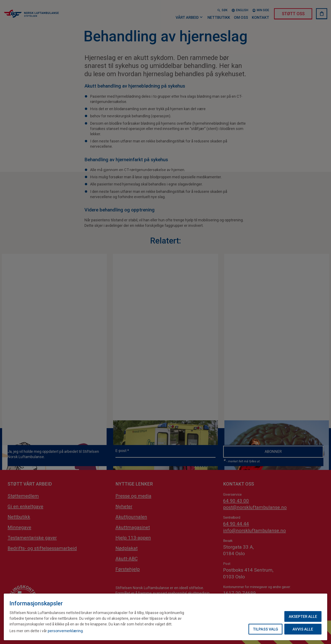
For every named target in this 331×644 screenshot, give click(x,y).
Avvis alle (303, 629)
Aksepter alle (303, 616)
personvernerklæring (65, 631)
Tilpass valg (265, 629)
